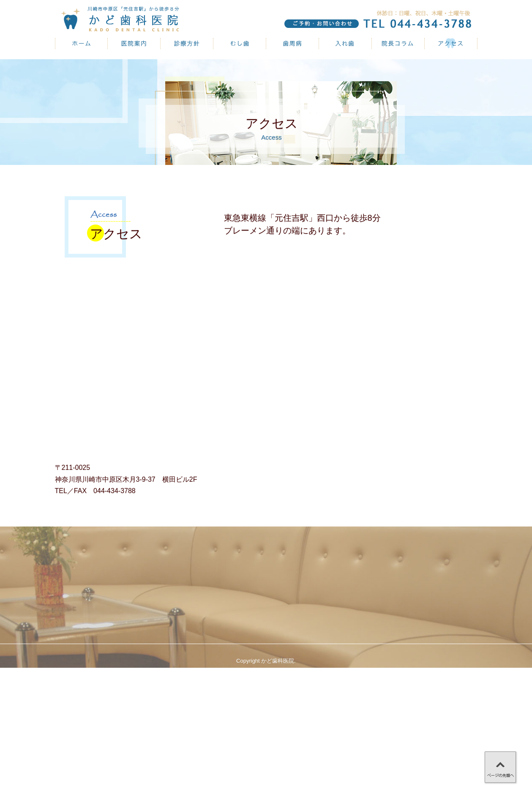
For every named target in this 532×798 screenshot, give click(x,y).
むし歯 (240, 44)
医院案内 (134, 44)
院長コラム (398, 44)
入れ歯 (345, 44)
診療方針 (187, 44)
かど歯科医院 (81, 44)
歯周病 (293, 44)
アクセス (451, 44)
